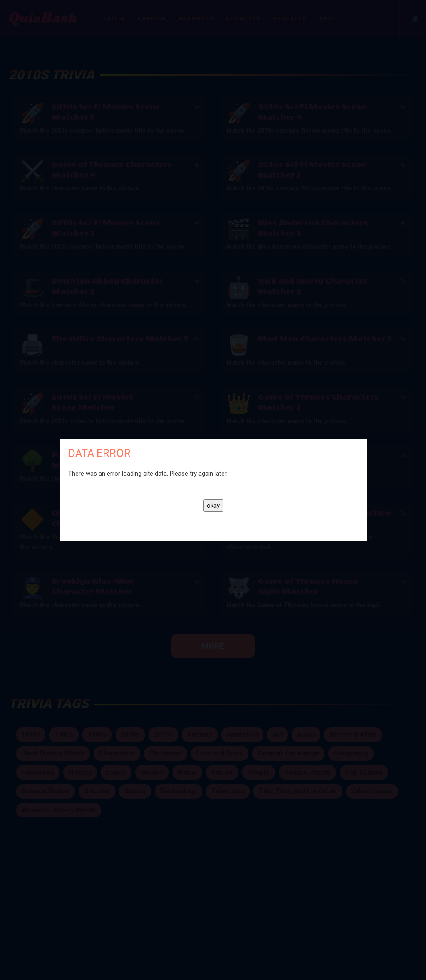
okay (213, 506)
